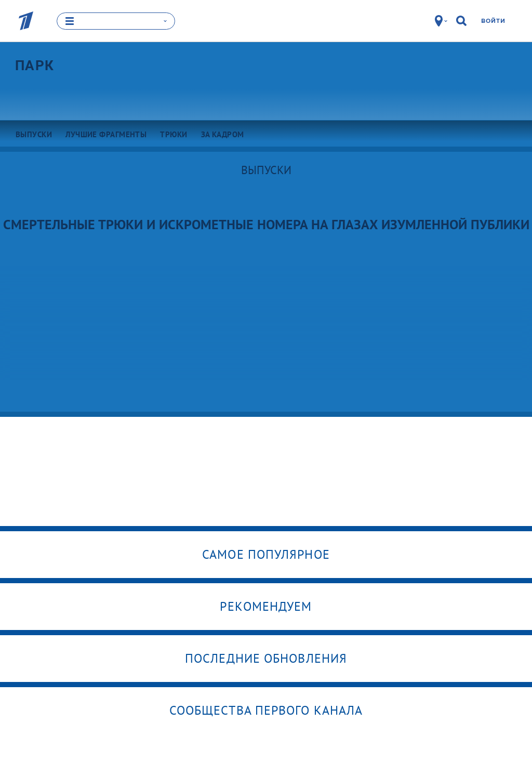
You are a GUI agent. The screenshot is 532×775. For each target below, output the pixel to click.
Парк (35, 65)
